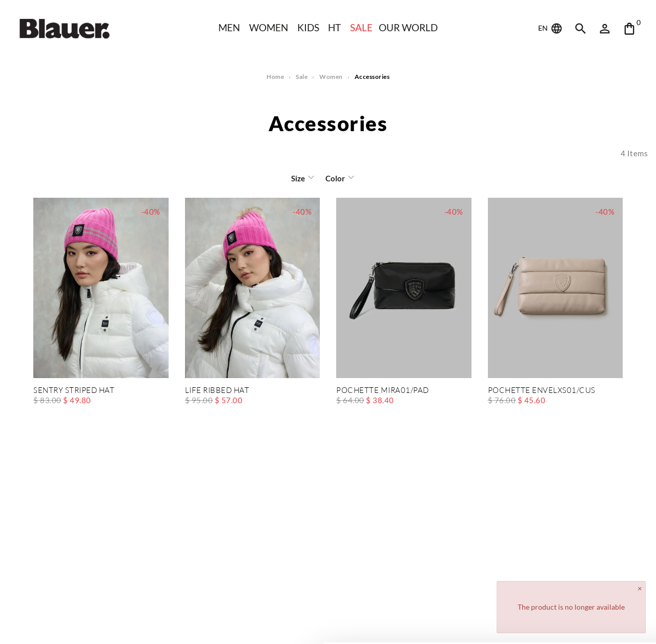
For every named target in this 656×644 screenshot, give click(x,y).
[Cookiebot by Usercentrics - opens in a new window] (66, 624)
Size (299, 178)
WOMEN (268, 27)
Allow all (571, 573)
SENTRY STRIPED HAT (74, 391)
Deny (571, 606)
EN (551, 29)
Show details (158, 624)
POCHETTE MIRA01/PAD (382, 391)
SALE (362, 27)
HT (335, 27)
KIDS (308, 27)
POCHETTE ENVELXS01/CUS (541, 391)
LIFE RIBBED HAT (217, 391)
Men (228, 27)
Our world (410, 27)
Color (335, 178)
